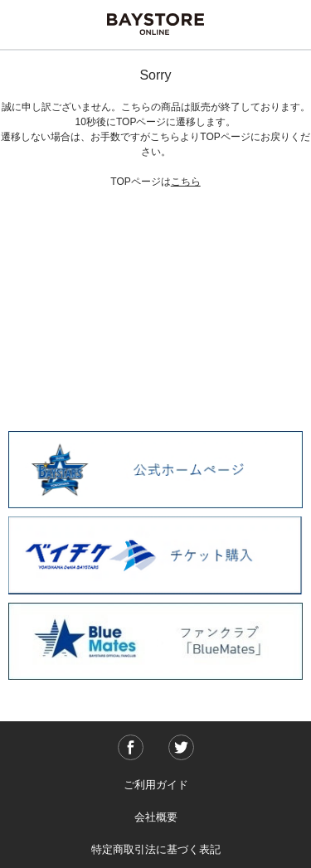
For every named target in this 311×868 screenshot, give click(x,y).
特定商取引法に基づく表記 (156, 849)
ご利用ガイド (156, 785)
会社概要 (156, 817)
